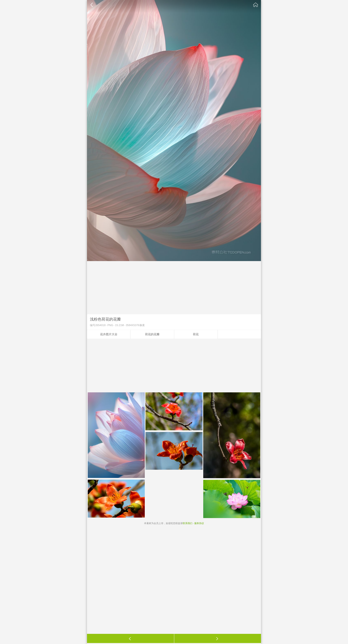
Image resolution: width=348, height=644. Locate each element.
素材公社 (256, 5)
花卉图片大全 (109, 334)
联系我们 (188, 523)
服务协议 (199, 523)
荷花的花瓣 (152, 334)
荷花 (196, 334)
